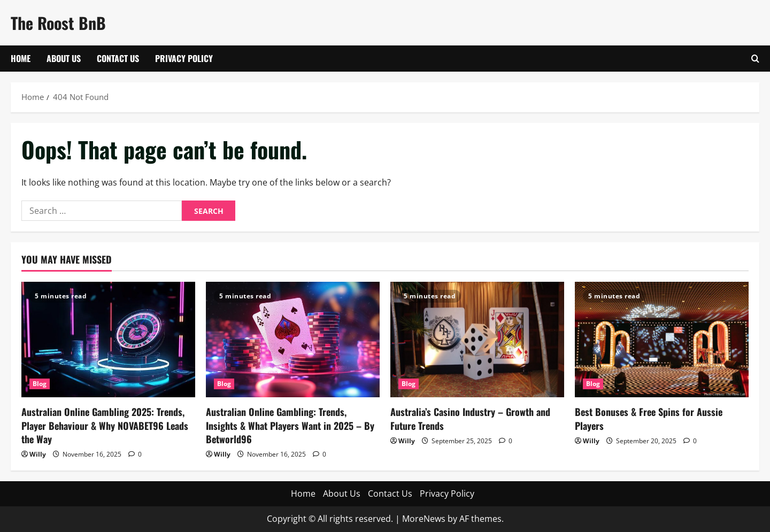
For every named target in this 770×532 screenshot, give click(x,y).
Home (21, 58)
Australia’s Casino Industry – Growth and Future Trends (470, 418)
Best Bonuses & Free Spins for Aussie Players (649, 418)
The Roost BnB (58, 23)
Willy (38, 454)
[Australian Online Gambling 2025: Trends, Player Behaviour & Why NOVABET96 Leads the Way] (108, 340)
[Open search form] (755, 59)
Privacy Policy (184, 58)
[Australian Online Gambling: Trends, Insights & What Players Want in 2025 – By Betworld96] (293, 340)
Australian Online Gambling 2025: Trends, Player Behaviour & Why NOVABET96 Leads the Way (105, 425)
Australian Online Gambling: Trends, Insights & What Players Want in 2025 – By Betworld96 (290, 425)
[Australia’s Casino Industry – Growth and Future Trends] (477, 340)
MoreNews (424, 519)
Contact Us (118, 58)
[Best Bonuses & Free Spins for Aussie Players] (662, 340)
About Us (64, 58)
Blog (40, 384)
